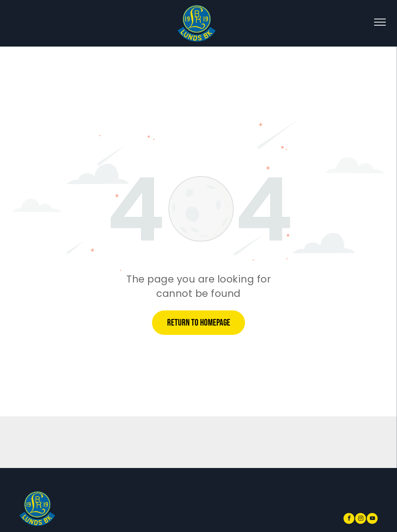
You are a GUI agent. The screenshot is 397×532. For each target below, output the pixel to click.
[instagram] (361, 519)
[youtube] (372, 519)
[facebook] (349, 519)
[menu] (380, 22)
